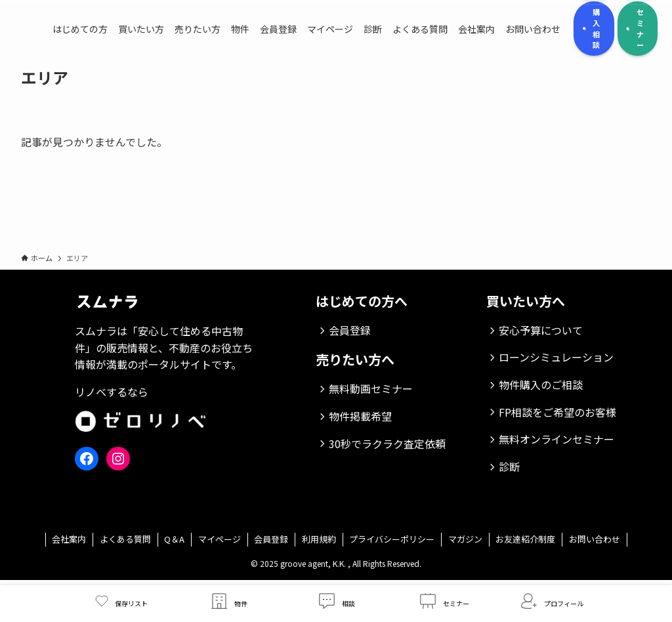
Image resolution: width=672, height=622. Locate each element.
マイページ (220, 539)
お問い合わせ (595, 539)
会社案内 (69, 539)
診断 (509, 466)
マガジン (465, 539)
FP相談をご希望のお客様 (557, 412)
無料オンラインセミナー (556, 439)
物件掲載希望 (360, 416)
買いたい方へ (526, 301)
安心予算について (541, 330)
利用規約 (319, 539)
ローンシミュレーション (556, 357)
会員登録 (350, 330)
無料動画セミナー (371, 388)
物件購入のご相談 (541, 384)
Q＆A (174, 539)
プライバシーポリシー (392, 539)
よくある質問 (125, 539)
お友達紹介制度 (525, 539)
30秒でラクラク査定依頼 (387, 444)
